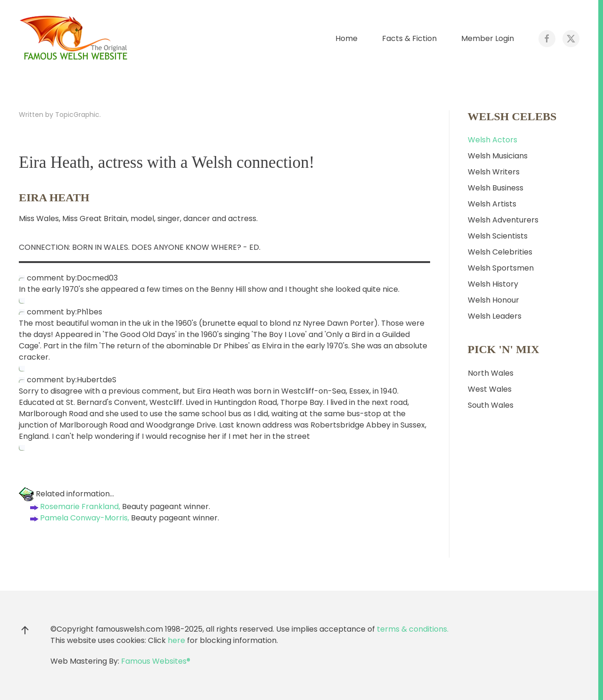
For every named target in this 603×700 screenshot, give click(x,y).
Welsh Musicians (498, 156)
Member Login (488, 38)
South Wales (491, 405)
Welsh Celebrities (500, 252)
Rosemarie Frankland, (74, 506)
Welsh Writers (494, 172)
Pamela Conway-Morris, (79, 518)
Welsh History (493, 284)
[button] (25, 630)
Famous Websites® (156, 661)
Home (346, 38)
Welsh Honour (493, 300)
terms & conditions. (413, 629)
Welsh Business (496, 188)
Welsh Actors (493, 140)
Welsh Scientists (498, 236)
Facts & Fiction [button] (409, 38)
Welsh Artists (492, 204)
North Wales (491, 373)
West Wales (490, 389)
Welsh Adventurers (503, 220)
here (176, 640)
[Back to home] (75, 39)
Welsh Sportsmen (501, 268)
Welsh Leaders (495, 316)
